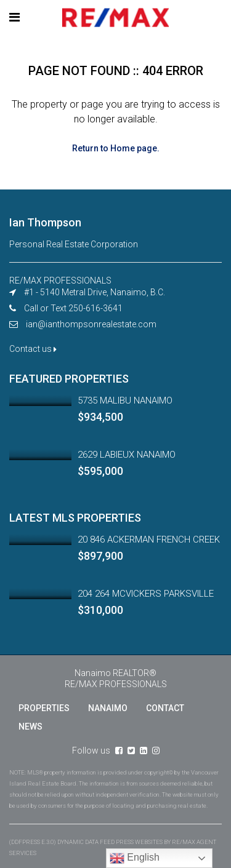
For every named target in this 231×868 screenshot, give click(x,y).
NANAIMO (108, 708)
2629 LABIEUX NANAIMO (127, 455)
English (135, 858)
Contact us (33, 349)
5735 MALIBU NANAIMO (125, 400)
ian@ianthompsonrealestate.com (91, 324)
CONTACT (165, 708)
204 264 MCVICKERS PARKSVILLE (146, 594)
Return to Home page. (116, 148)
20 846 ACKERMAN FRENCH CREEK (149, 540)
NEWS (30, 727)
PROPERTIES (44, 708)
